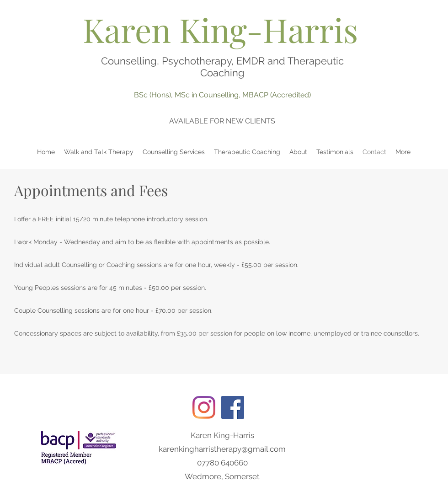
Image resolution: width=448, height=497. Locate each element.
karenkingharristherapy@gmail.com (222, 449)
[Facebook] (233, 407)
